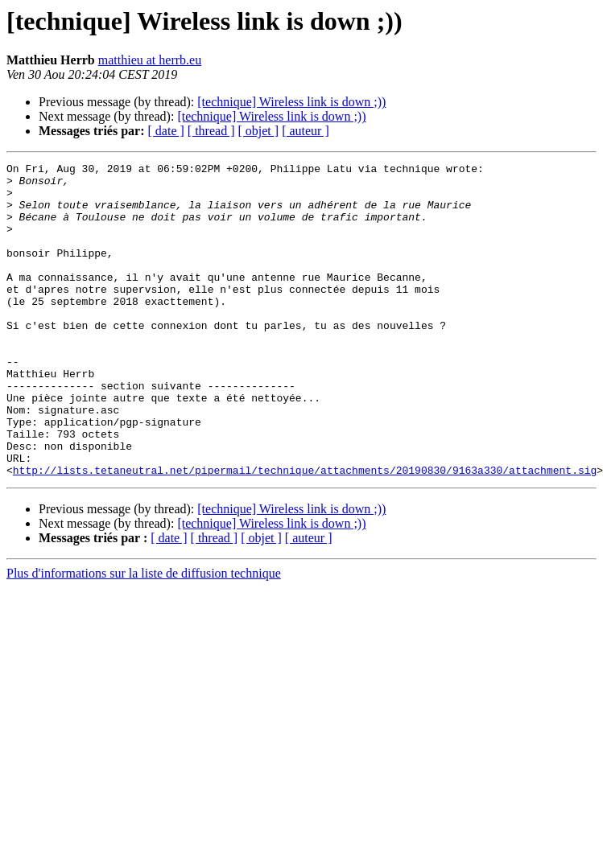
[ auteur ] (306, 131)
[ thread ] (211, 131)
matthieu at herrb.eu (150, 60)
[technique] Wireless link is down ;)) (291, 102)
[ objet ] (258, 131)
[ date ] (166, 131)
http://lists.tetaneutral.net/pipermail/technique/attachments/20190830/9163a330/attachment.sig (305, 533)
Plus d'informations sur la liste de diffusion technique (144, 636)
